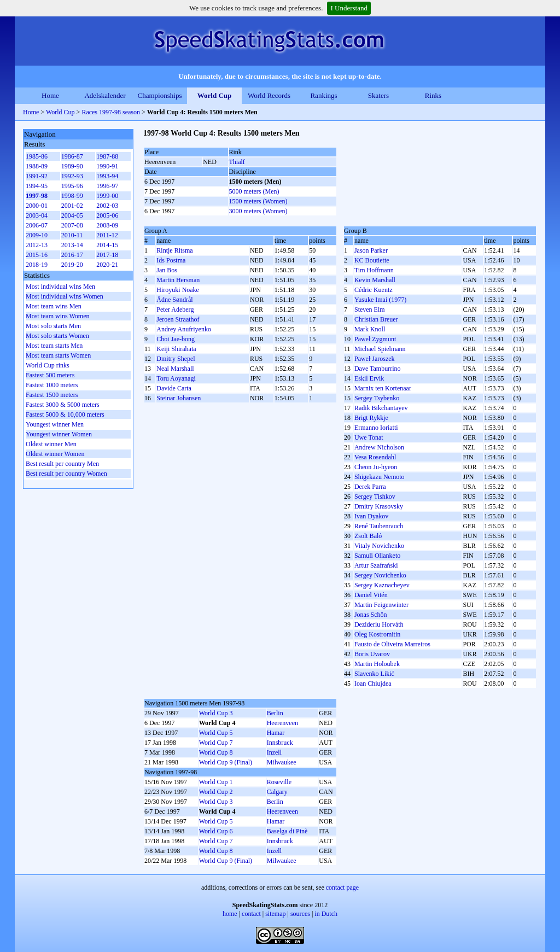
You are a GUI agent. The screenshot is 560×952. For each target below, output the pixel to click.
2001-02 (72, 206)
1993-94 (107, 176)
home (230, 914)
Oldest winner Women (55, 454)
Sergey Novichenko (380, 575)
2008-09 (107, 225)
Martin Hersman (178, 280)
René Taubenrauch (379, 526)
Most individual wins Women (65, 296)
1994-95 (37, 186)
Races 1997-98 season (111, 112)
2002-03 (107, 206)
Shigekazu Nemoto (380, 477)
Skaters (378, 95)
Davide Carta (174, 388)
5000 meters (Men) (254, 191)
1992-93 (72, 176)
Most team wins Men (54, 306)
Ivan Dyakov (371, 516)
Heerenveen (282, 723)
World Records (269, 95)
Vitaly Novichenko (379, 546)
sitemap (275, 914)
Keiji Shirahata (176, 349)
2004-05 (72, 215)
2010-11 (72, 235)
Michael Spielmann (380, 349)
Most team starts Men (54, 346)
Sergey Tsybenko (377, 398)
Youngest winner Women (59, 434)
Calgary (277, 792)
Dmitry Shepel (176, 359)
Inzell (274, 752)
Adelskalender (105, 95)
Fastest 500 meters (50, 375)
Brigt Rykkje (371, 418)
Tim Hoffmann (374, 270)
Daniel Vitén (371, 595)
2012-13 (37, 245)
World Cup (215, 95)
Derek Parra (370, 487)
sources (300, 914)
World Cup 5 (216, 733)
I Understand (349, 8)
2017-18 (107, 255)
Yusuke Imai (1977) (380, 300)
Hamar (276, 733)
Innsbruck (280, 743)
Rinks (433, 95)
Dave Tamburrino (378, 369)
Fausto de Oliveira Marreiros (392, 644)
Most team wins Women (57, 316)
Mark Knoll (370, 329)
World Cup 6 (216, 831)
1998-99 (72, 196)
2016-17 (72, 255)
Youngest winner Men (55, 424)
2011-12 (107, 235)
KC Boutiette (372, 260)
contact (251, 914)
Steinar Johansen (179, 398)
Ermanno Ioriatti (376, 428)
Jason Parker (371, 250)
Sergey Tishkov (375, 497)
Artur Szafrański (376, 565)
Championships (160, 95)
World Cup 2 (216, 792)
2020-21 (107, 265)
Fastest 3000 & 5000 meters (63, 405)
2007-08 (72, 225)
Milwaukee (282, 762)
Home (50, 95)
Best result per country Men (62, 464)
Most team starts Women (58, 355)
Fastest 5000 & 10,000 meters (65, 414)
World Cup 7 (216, 743)
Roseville (279, 782)
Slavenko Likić (374, 674)
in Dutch (326, 914)
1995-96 (72, 186)
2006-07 (37, 225)
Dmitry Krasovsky (379, 506)
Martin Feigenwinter (381, 605)
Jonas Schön (371, 615)
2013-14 (72, 245)
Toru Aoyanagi (176, 378)
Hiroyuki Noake (178, 290)
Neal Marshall (175, 369)
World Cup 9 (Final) (226, 762)
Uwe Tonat (369, 437)
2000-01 (37, 206)
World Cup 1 (216, 782)
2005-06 (107, 215)
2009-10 (37, 235)
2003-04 (37, 215)
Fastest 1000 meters (52, 385)
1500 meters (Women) (258, 201)
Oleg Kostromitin (377, 634)
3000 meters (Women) (258, 211)
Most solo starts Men (53, 326)
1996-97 (107, 186)
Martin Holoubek (377, 664)
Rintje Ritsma (174, 250)
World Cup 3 (216, 713)
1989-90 (72, 166)
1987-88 (107, 156)
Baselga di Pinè (287, 831)
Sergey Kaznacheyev (382, 585)
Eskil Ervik (369, 378)
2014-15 (107, 245)
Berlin (275, 713)
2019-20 (72, 265)
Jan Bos (167, 270)
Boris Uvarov (372, 654)
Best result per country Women (66, 474)
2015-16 (37, 255)
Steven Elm (370, 309)
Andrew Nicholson (379, 447)
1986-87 (72, 156)
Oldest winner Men (51, 444)
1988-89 (37, 166)
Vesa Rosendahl (375, 457)
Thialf (237, 162)
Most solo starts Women (57, 336)
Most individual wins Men (60, 287)
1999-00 (107, 196)
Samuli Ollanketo (377, 556)
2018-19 (37, 265)
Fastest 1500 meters (52, 395)
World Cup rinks (48, 365)
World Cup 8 (216, 752)
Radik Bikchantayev (381, 408)
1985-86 (37, 156)
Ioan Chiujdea (373, 684)
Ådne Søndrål (174, 300)
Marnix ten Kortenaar (383, 388)
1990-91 (107, 166)
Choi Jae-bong (176, 339)
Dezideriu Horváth (379, 624)
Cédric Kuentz (374, 290)
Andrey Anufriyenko (184, 329)
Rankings (323, 95)
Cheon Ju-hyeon (376, 467)
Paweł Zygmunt (375, 339)
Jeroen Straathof (178, 319)
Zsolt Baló (368, 536)
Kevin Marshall (375, 280)
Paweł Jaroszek (375, 359)
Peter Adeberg (175, 309)
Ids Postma (171, 260)
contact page (342, 887)
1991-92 (37, 176)
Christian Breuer (376, 319)
